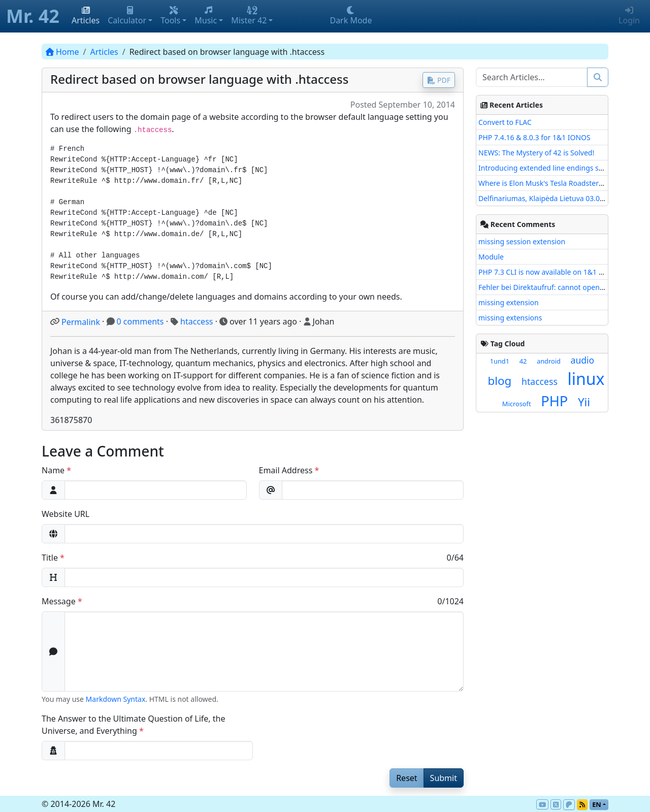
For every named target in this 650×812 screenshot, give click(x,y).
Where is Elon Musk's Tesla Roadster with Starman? (563, 183)
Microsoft (517, 404)
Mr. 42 (33, 16)
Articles (86, 16)
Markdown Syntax (116, 699)
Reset (407, 778)
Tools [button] (170, 16)
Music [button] (206, 16)
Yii (584, 402)
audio (583, 360)
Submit (444, 778)
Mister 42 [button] (249, 16)
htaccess (197, 321)
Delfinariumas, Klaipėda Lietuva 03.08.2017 (550, 198)
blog (500, 381)
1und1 (500, 361)
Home (62, 52)
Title (50, 558)
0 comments (140, 321)
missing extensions (510, 318)
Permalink (81, 322)
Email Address (286, 470)
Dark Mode (351, 16)
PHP (554, 401)
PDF (439, 80)
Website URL (66, 514)
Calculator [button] (127, 16)
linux (586, 379)
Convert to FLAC (505, 122)
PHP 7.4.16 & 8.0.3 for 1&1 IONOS (534, 137)
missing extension (509, 302)
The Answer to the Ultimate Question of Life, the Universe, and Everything (133, 725)
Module (491, 257)
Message (59, 601)
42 (523, 361)
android (549, 361)
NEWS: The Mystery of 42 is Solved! (536, 153)
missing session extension (522, 241)
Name (53, 470)
